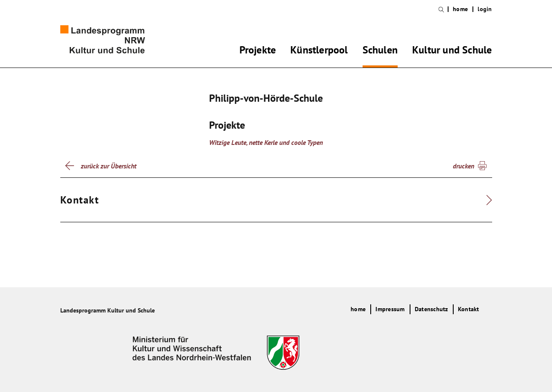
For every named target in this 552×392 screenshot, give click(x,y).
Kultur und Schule (452, 51)
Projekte (258, 51)
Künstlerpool (319, 51)
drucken (463, 166)
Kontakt (469, 309)
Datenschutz (431, 309)
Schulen (380, 51)
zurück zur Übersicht (109, 166)
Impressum (390, 309)
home (460, 9)
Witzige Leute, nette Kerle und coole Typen (266, 142)
